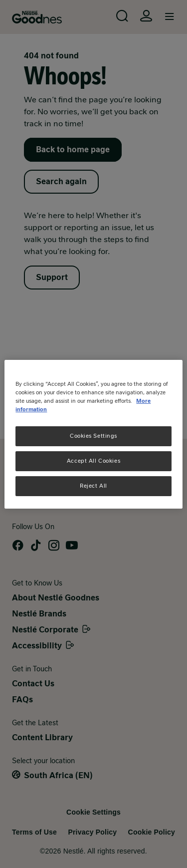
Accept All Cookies (93, 461)
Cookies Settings (93, 436)
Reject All (93, 486)
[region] (93, 434)
